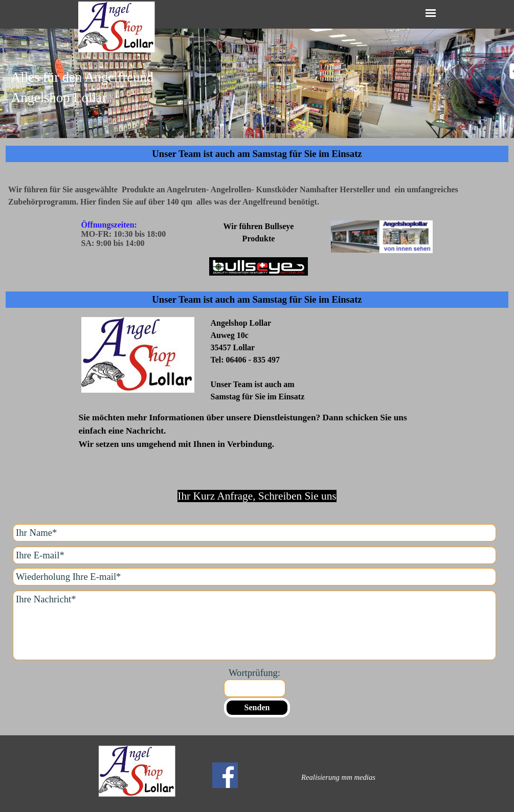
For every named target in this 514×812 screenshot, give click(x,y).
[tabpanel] (257, 94)
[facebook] (225, 775)
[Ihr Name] (254, 533)
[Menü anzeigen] (431, 13)
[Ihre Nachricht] (254, 625)
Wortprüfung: (254, 673)
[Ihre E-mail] (254, 555)
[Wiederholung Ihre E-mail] (254, 577)
